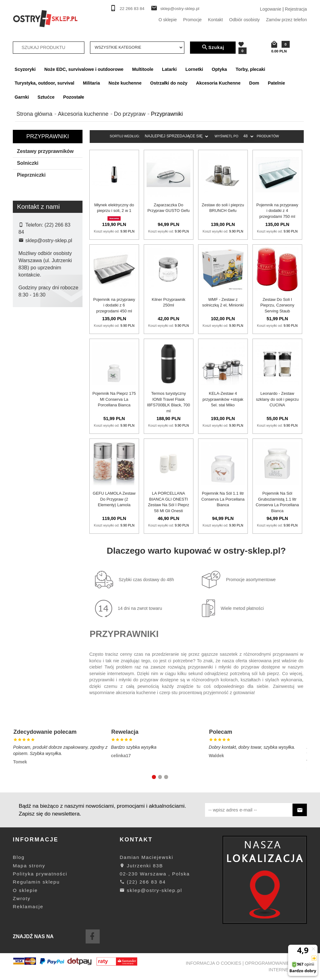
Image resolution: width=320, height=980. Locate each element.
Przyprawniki (47, 136)
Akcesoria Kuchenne (218, 83)
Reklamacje (28, 906)
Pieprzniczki (31, 175)
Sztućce (46, 97)
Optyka (220, 69)
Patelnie (276, 83)
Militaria (91, 83)
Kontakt (215, 20)
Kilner (28, 354)
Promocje (192, 20)
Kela (27, 344)
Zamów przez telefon (286, 20)
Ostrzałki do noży (169, 83)
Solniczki (28, 163)
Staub (29, 383)
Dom (254, 83)
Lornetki (194, 69)
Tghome (31, 403)
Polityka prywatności (40, 874)
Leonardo (32, 374)
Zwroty (22, 898)
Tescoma (32, 393)
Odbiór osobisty (244, 20)
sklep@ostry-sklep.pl (180, 9)
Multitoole (143, 69)
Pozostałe (74, 97)
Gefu (28, 324)
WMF (28, 413)
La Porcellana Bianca (44, 364)
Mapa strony (29, 866)
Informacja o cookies (214, 963)
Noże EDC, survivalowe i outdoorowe (84, 69)
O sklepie (168, 20)
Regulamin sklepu (36, 882)
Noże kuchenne (125, 83)
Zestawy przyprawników (45, 151)
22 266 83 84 (132, 9)
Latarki (169, 69)
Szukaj (213, 47)
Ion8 (27, 334)
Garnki (22, 97)
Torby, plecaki (250, 69)
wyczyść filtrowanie (48, 454)
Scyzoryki (25, 69)
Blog (19, 857)
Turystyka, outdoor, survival (45, 83)
